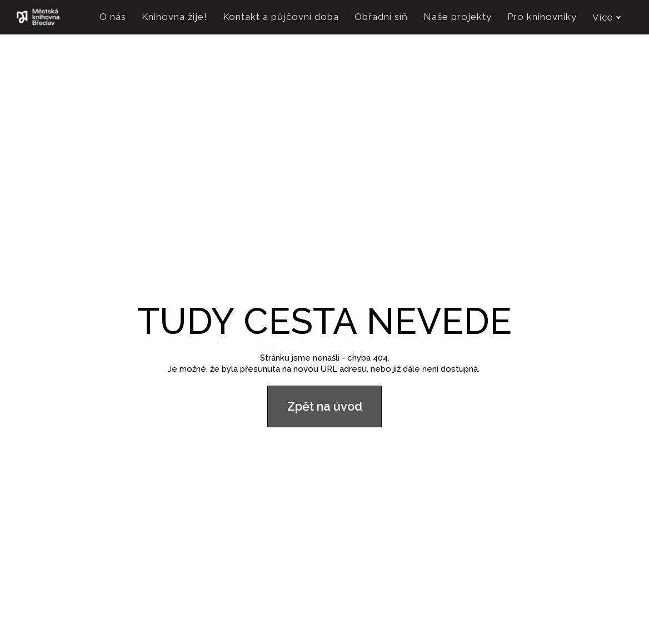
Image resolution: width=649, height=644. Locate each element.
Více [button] (607, 17)
